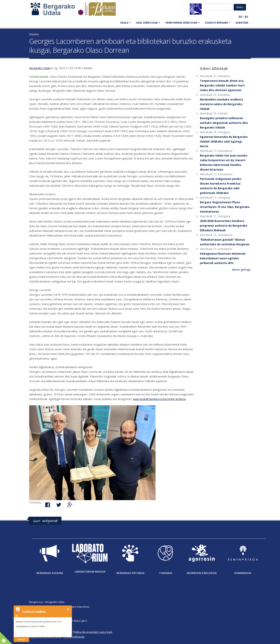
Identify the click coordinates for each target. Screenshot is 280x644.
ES (246, 17)
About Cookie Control (18, 609)
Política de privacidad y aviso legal (93, 632)
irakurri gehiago (21, 637)
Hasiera (34, 34)
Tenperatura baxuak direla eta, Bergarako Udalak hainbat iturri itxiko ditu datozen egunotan (222, 85)
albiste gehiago (241, 270)
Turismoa (166, 573)
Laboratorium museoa (90, 572)
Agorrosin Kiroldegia (202, 573)
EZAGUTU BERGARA (218, 23)
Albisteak (242, 23)
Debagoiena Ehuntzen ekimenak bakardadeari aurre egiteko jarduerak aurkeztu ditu (223, 258)
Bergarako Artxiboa (130, 573)
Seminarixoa (243, 573)
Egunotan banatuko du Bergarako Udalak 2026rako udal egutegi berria (224, 141)
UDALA (125, 23)
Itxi (68, 609)
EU (241, 17)
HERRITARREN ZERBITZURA (183, 23)
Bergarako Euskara (50, 573)
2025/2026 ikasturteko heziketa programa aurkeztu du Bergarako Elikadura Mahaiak (224, 226)
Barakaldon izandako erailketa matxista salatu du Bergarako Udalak (221, 104)
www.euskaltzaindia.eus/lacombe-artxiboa (159, 399)
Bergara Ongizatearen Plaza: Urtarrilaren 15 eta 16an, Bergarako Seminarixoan (225, 207)
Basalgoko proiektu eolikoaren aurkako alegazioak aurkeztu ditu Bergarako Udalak (224, 123)
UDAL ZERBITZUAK (148, 23)
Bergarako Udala (40, 68)
